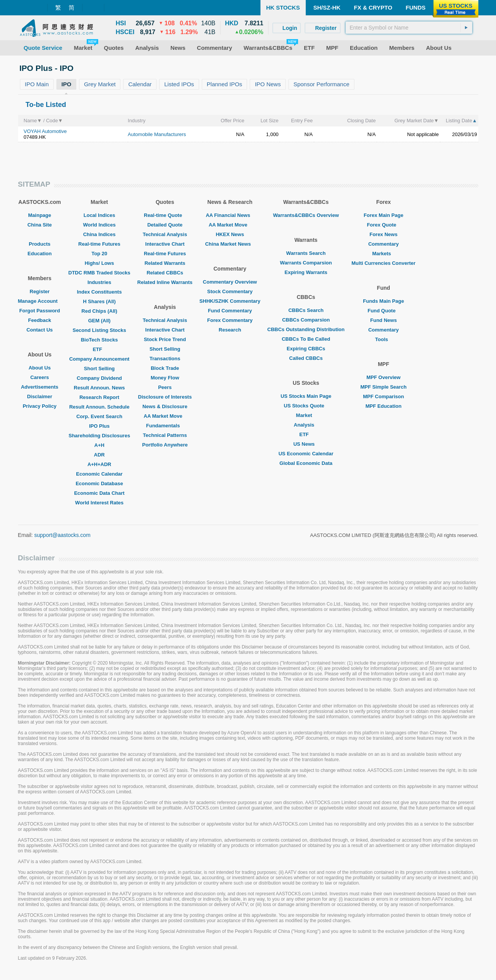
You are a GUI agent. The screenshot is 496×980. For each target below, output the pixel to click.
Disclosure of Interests (165, 397)
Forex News (383, 234)
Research (230, 330)
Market (306, 415)
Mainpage (40, 215)
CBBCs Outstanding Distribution (306, 329)
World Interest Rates (99, 503)
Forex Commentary (230, 320)
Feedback (40, 320)
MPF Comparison (383, 396)
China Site (40, 225)
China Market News (230, 244)
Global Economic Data (306, 463)
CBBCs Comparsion (306, 320)
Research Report (99, 397)
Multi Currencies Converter (383, 263)
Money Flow (165, 378)
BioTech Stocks (100, 340)
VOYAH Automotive (45, 131)
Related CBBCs (165, 273)
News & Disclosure (165, 406)
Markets (383, 254)
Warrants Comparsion (306, 263)
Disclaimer (40, 396)
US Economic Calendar (306, 454)
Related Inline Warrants (165, 282)
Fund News (383, 320)
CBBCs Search (306, 310)
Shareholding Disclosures (99, 436)
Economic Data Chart (99, 493)
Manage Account (40, 301)
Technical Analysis (165, 234)
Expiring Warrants (306, 272)
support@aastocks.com (62, 535)
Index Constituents (99, 292)
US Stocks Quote (306, 406)
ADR (99, 455)
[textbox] (409, 28)
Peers (165, 387)
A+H (99, 445)
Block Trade (165, 368)
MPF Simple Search (383, 387)
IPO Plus (99, 426)
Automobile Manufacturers (157, 134)
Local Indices (99, 215)
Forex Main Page (383, 215)
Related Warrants (165, 263)
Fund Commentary (230, 311)
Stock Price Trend (165, 339)
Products (40, 244)
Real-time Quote (165, 215)
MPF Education (384, 406)
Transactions (165, 359)
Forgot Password (40, 311)
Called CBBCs (306, 358)
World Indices (99, 225)
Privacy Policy (40, 406)
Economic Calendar (99, 474)
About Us (40, 368)
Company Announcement (99, 359)
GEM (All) (100, 321)
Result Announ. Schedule (99, 407)
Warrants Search (306, 253)
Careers (40, 377)
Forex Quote (383, 225)
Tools (384, 339)
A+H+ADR (99, 464)
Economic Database (99, 483)
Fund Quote (383, 311)
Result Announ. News (99, 388)
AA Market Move (165, 416)
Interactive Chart (165, 244)
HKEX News (230, 234)
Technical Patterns (165, 435)
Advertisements (40, 387)
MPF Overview (383, 377)
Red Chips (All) (99, 311)
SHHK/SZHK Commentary (230, 301)
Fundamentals (165, 426)
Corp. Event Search (99, 416)
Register (40, 291)
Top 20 (99, 254)
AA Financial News (230, 215)
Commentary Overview (230, 282)
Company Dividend (99, 378)
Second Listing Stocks (99, 330)
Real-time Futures (99, 244)
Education (40, 254)
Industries (99, 282)
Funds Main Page (383, 301)
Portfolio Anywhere (165, 445)
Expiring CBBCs (306, 349)
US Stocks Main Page (306, 396)
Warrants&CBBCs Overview (306, 215)
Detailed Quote (165, 225)
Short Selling (99, 369)
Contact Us (40, 330)
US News (306, 444)
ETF (100, 349)
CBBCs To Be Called (306, 339)
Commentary (383, 244)
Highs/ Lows (100, 263)
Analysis (306, 425)
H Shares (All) (99, 301)
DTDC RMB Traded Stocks (99, 273)
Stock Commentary (230, 291)
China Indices (100, 234)
